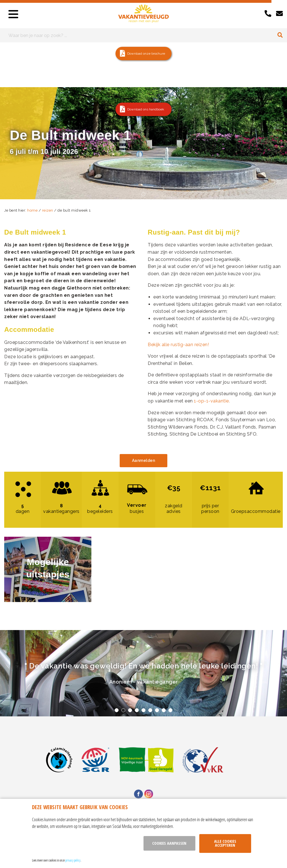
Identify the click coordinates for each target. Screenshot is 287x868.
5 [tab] (143, 710)
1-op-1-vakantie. (212, 401)
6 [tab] (150, 710)
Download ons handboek (146, 109)
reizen (48, 210)
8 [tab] (164, 710)
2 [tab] (123, 710)
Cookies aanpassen (169, 843)
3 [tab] (130, 710)
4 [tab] (137, 710)
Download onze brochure (146, 54)
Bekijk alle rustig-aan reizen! (178, 345)
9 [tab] (170, 710)
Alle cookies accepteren (225, 843)
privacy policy (73, 860)
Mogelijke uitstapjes (48, 568)
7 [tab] (157, 710)
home (32, 210)
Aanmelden (144, 460)
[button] (143, 54)
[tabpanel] (143, 673)
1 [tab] (143, 194)
